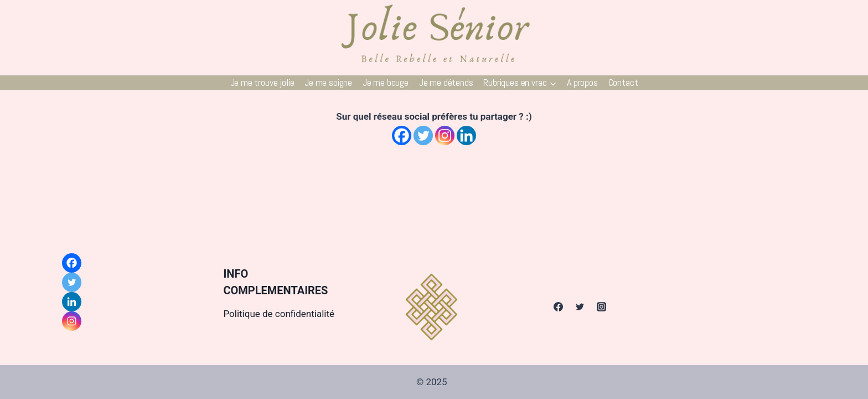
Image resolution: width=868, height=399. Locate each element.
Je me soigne (328, 82)
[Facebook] (402, 135)
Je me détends (446, 82)
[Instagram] (445, 135)
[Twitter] (423, 135)
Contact (623, 82)
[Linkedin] (466, 135)
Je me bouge (386, 82)
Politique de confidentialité (279, 314)
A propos (582, 82)
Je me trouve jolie (262, 82)
